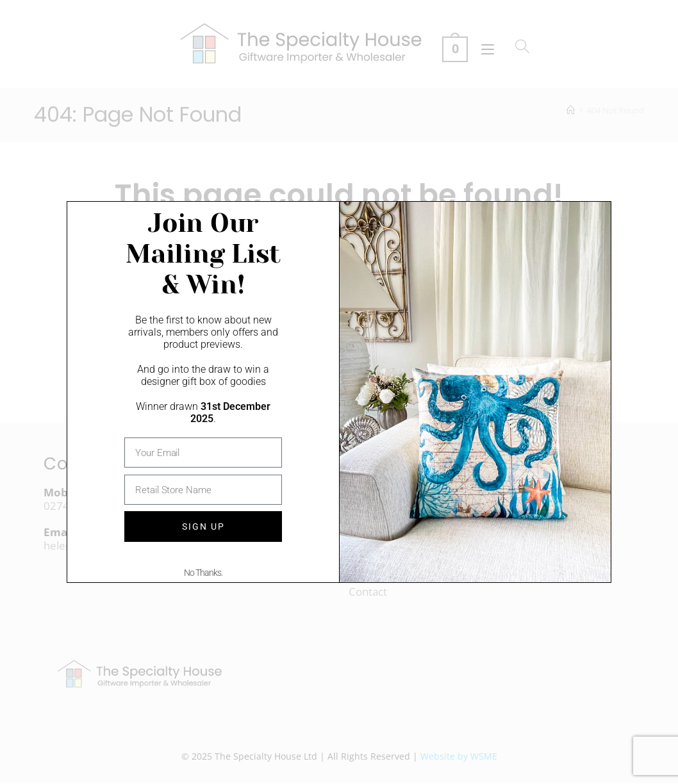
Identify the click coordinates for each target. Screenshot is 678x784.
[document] (339, 392)
